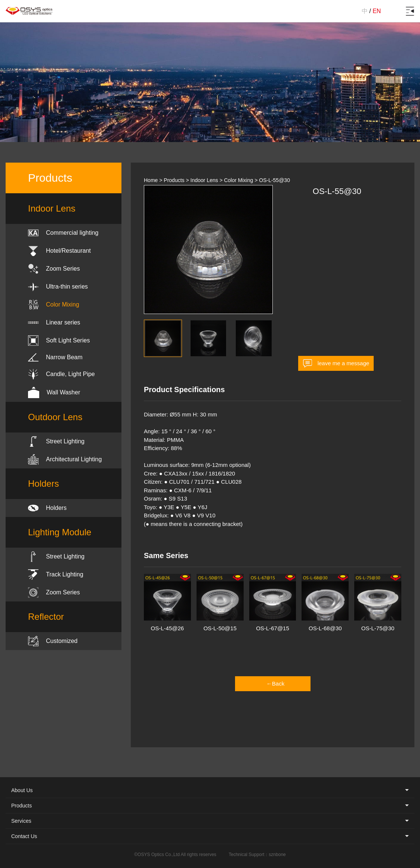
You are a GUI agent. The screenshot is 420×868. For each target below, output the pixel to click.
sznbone (277, 855)
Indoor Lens (204, 180)
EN (377, 11)
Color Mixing (238, 180)
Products (174, 180)
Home (151, 180)
